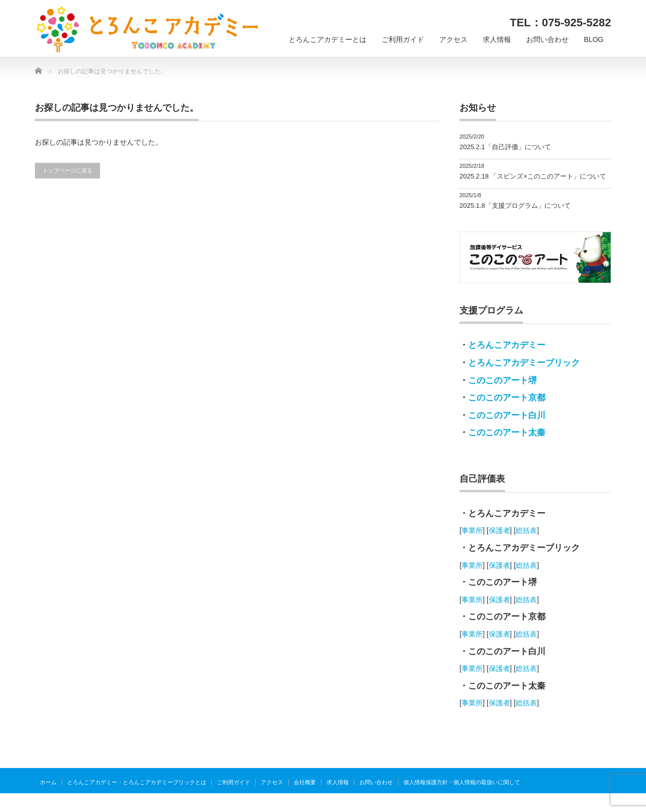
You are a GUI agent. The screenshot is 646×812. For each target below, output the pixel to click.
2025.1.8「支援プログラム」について (515, 206)
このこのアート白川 (507, 415)
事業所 (472, 530)
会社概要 (305, 782)
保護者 (499, 530)
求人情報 (497, 39)
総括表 (526, 530)
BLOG (594, 39)
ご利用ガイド (403, 39)
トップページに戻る (67, 170)
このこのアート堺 (502, 380)
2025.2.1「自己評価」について (505, 147)
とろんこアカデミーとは (328, 39)
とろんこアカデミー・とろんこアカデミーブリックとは (137, 782)
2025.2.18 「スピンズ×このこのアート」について (533, 176)
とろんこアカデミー (507, 345)
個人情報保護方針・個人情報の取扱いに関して (462, 782)
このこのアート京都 (507, 398)
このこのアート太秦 (507, 433)
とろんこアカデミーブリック (524, 363)
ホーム (48, 782)
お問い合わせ (547, 39)
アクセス (453, 39)
